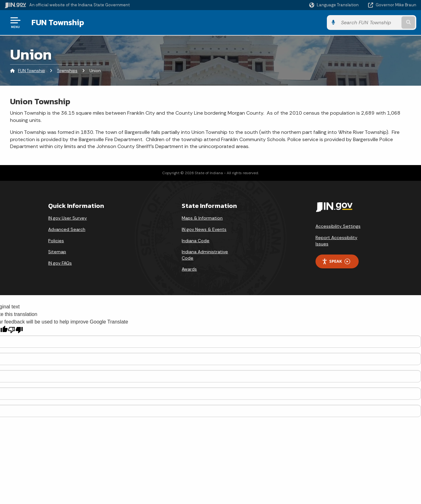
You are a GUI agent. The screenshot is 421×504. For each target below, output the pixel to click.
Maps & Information (202, 218)
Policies (56, 241)
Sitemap (57, 252)
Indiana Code (196, 241)
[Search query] (369, 23)
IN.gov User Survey (68, 218)
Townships (67, 71)
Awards (189, 269)
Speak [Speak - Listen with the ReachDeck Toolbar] (336, 261)
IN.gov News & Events (204, 229)
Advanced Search (67, 229)
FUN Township (58, 22)
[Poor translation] (15, 330)
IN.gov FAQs (60, 263)
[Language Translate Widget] (335, 5)
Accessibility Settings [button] (338, 226)
